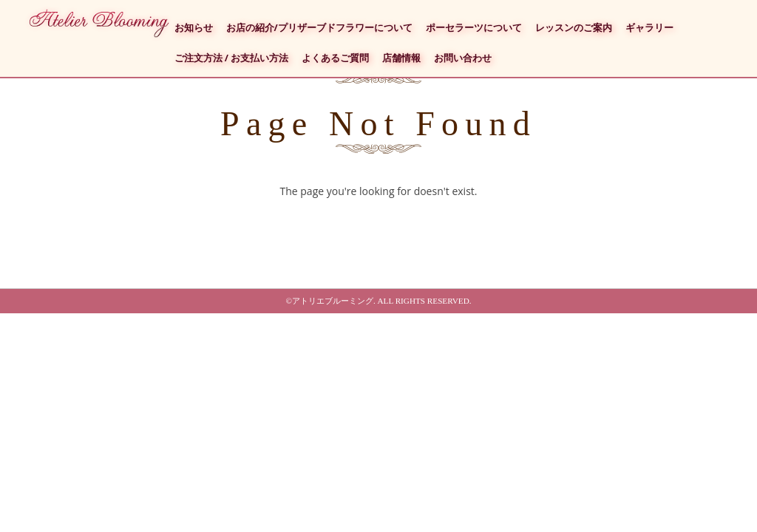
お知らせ (194, 28)
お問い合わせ (463, 58)
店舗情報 (401, 58)
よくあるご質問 (335, 58)
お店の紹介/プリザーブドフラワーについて (319, 28)
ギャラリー (649, 28)
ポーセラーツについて (474, 28)
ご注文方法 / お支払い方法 (232, 58)
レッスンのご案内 (574, 28)
